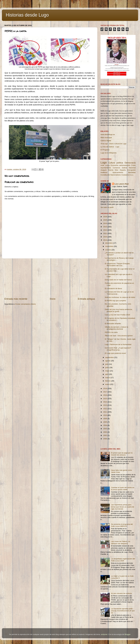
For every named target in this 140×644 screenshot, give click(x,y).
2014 (105, 402)
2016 (105, 395)
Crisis (133, 165)
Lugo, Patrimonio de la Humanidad (118, 344)
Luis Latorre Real (122, 184)
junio (107, 367)
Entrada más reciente (16, 299)
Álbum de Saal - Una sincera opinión (119, 336)
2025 (105, 220)
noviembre (110, 246)
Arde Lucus (105, 165)
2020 (105, 237)
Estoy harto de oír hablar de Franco (118, 280)
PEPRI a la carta (111, 332)
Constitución (105, 175)
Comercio (116, 168)
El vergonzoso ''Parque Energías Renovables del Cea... (117, 265)
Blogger (128, 634)
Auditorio (104, 172)
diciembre (109, 243)
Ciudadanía (125, 175)
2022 (105, 230)
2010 (105, 415)
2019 (105, 240)
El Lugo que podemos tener (115, 353)
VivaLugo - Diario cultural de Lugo (113, 144)
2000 (105, 439)
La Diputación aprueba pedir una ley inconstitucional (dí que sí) (123, 611)
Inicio (53, 299)
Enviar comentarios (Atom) (26, 304)
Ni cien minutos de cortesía (121, 593)
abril (107, 374)
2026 (105, 217)
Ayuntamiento (106, 168)
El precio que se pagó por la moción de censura (122, 454)
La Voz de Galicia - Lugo (110, 147)
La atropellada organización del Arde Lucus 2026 (123, 560)
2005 (105, 422)
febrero (108, 381)
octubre (108, 250)
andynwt (104, 634)
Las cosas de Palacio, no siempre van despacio (121, 542)
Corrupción (131, 170)
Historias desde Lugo (27, 15)
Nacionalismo (116, 175)
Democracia (130, 163)
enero (108, 384)
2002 (105, 432)
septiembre (110, 357)
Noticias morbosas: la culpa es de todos (120, 297)
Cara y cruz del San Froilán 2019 (117, 315)
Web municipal (106, 138)
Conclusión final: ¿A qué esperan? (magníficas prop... (118, 349)
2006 (105, 419)
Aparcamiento (118, 172)
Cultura (112, 163)
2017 (105, 392)
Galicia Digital (106, 141)
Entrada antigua (86, 299)
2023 (105, 227)
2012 (105, 409)
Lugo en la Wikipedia (108, 153)
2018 (105, 389)
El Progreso (105, 150)
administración (125, 165)
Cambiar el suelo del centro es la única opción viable (123, 489)
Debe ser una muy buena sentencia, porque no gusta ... (119, 310)
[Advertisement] (50, 278)
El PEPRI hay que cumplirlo (115, 301)
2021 (105, 233)
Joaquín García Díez (109, 170)
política (120, 163)
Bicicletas (132, 172)
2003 (105, 429)
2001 (105, 435)
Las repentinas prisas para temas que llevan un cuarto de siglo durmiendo (122, 507)
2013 (105, 405)
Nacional (132, 168)
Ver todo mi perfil (107, 207)
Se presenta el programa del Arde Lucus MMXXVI (122, 525)
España (123, 170)
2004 (105, 425)
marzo (108, 378)
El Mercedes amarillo (113, 324)
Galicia (124, 168)
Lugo (104, 162)
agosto (108, 361)
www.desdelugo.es (108, 134)
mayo (108, 371)
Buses (131, 175)
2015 (105, 399)
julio (107, 364)
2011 (105, 412)
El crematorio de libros (113, 288)
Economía (114, 165)
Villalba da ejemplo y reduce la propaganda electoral (117, 328)
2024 (105, 223)
